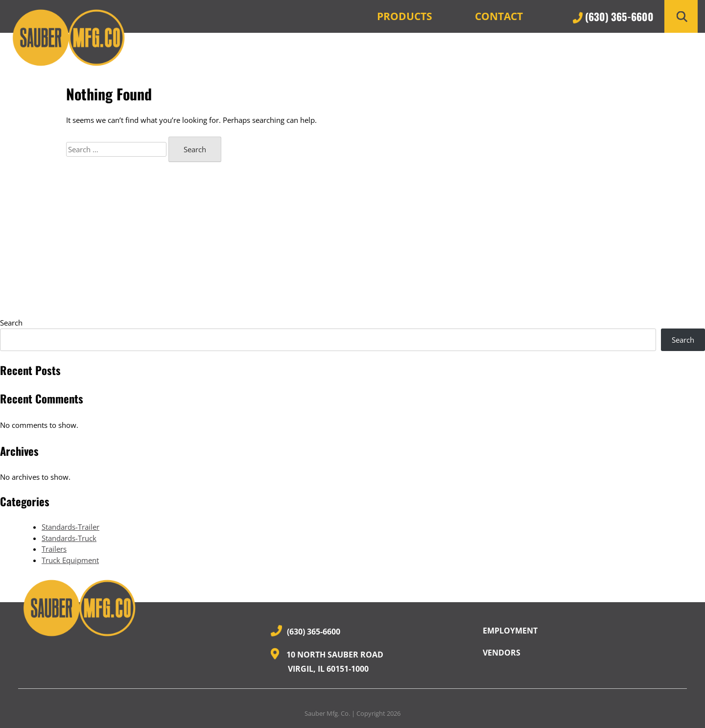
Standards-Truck (69, 538)
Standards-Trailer (70, 527)
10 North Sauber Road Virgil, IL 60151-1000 (327, 661)
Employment (510, 631)
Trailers (54, 549)
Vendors (502, 653)
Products (405, 16)
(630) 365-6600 (613, 16)
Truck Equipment (70, 560)
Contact (499, 16)
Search (11, 323)
